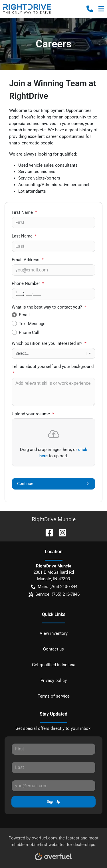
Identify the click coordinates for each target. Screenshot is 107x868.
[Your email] (53, 270)
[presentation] (53, 443)
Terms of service (54, 696)
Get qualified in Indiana (54, 665)
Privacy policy (54, 680)
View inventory (54, 633)
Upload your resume (33, 414)
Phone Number (28, 283)
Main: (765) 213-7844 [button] (54, 587)
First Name (24, 212)
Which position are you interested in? (49, 343)
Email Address (28, 260)
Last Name (24, 236)
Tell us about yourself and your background (53, 370)
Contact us (53, 649)
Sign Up (53, 801)
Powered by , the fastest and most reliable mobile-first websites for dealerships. (53, 846)
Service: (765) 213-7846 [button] (54, 594)
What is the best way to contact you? (49, 307)
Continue (53, 484)
